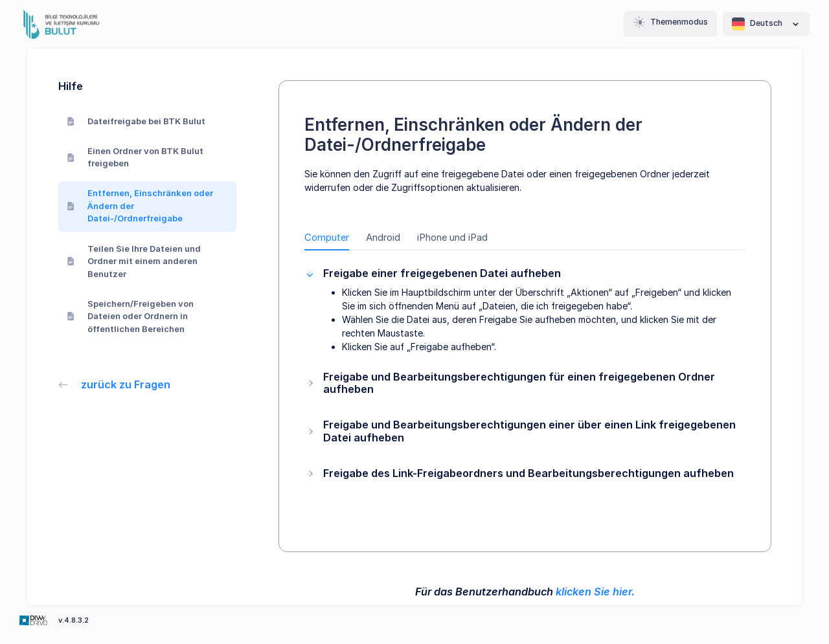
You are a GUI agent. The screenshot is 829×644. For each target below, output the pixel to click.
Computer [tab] (327, 238)
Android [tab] (383, 238)
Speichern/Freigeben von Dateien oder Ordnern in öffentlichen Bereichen (131, 316)
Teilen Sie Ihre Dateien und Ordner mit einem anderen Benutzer (134, 261)
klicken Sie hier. (595, 592)
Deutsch (766, 24)
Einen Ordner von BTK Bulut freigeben (135, 157)
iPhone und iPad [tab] (452, 238)
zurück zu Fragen (115, 384)
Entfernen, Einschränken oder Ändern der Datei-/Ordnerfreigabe (140, 205)
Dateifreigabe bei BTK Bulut (136, 121)
